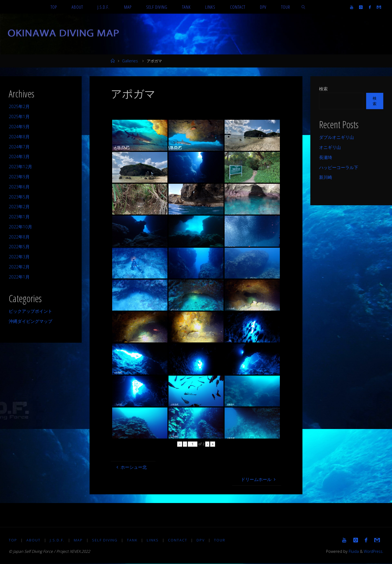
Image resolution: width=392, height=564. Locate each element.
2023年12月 (20, 167)
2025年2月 (19, 106)
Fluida (352, 552)
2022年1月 (19, 277)
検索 (323, 89)
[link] (303, 7)
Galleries (130, 61)
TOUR (221, 540)
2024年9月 (19, 127)
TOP (13, 540)
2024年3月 (19, 157)
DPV (202, 540)
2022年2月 (19, 267)
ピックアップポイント (30, 311)
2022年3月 (19, 257)
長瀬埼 (326, 157)
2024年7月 (19, 147)
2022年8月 (19, 237)
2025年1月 (19, 117)
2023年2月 (19, 207)
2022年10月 (20, 227)
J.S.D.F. (57, 540)
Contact (179, 540)
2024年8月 (19, 137)
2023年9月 (19, 177)
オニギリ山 (330, 147)
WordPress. (373, 552)
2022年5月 (19, 247)
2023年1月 (19, 217)
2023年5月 (19, 197)
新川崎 (326, 177)
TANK (133, 540)
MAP (79, 540)
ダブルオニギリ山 (336, 137)
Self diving (105, 540)
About (34, 540)
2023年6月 (19, 187)
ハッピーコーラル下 (339, 167)
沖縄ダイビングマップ (30, 321)
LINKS (154, 540)
